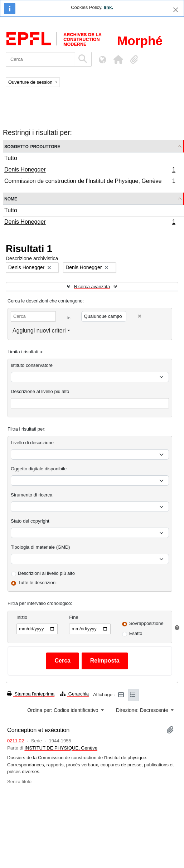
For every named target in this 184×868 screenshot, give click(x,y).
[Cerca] (40, 59)
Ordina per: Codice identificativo (63, 710)
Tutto (11, 158)
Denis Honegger (90, 170)
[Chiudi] (176, 10)
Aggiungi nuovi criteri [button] (39, 331)
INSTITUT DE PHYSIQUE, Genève (61, 748)
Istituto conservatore (32, 365)
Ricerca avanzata (92, 287)
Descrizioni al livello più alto (46, 573)
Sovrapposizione (146, 623)
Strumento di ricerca (32, 495)
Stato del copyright (30, 521)
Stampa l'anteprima (31, 694)
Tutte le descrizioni (37, 583)
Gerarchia (74, 694)
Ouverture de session (31, 82)
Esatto (136, 633)
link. (108, 7)
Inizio (22, 617)
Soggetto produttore (32, 146)
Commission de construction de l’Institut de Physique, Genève (90, 182)
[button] (118, 59)
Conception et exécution (38, 730)
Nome (11, 198)
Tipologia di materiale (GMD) (40, 547)
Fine (74, 617)
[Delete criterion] (140, 316)
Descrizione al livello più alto (40, 391)
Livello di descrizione (32, 443)
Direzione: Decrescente (143, 710)
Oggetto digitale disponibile (39, 469)
